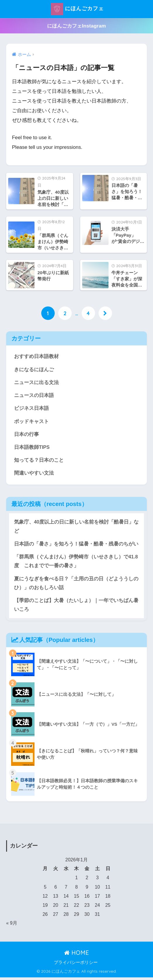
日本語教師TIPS (32, 448)
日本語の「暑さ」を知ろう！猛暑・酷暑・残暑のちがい (76, 546)
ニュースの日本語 (34, 396)
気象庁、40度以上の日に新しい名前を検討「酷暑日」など (76, 528)
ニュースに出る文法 (36, 383)
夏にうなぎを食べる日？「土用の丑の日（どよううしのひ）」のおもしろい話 (76, 585)
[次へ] (105, 313)
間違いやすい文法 (34, 474)
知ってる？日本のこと (39, 461)
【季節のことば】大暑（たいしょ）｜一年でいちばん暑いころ (76, 607)
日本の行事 (26, 435)
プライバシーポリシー (76, 965)
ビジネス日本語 (31, 409)
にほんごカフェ (77, 9)
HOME (76, 955)
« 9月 (12, 926)
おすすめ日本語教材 (36, 356)
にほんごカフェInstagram (76, 26)
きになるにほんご (34, 370)
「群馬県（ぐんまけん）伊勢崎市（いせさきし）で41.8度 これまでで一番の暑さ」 (76, 563)
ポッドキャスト (31, 422)
